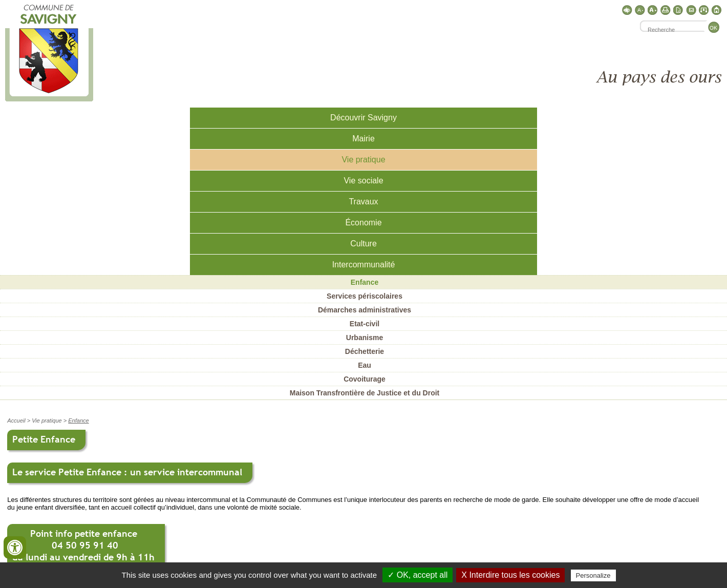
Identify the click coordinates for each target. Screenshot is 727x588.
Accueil (16, 421)
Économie (363, 223)
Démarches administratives (365, 310)
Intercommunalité (364, 265)
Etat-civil (365, 324)
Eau (365, 365)
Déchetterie (365, 351)
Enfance (365, 282)
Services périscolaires (365, 296)
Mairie (363, 139)
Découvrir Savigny (363, 118)
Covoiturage (365, 379)
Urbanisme (365, 338)
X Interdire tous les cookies (510, 575)
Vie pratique (363, 160)
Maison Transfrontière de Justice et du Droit (365, 393)
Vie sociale (363, 181)
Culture (363, 244)
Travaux (363, 202)
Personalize (593, 575)
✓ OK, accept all (418, 575)
